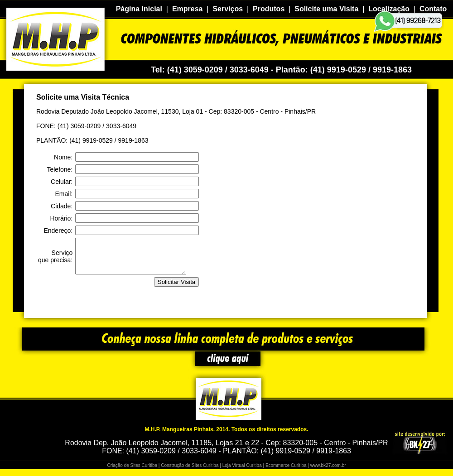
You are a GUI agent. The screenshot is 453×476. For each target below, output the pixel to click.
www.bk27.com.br (328, 472)
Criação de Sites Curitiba (132, 472)
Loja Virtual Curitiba (242, 472)
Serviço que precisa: (55, 260)
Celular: (62, 182)
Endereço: (58, 231)
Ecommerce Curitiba (286, 472)
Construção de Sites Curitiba (190, 472)
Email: (64, 194)
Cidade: (62, 206)
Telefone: (60, 169)
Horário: (61, 218)
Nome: (63, 157)
